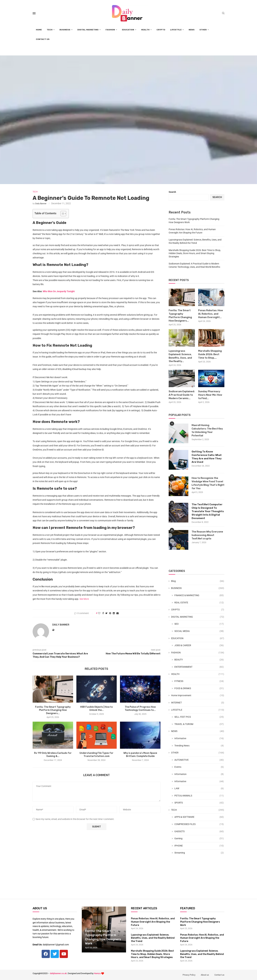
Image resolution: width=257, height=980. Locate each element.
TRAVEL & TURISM (199, 724)
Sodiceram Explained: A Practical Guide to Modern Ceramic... (182, 395)
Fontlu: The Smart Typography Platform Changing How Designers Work (200, 922)
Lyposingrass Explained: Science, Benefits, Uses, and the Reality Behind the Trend (153, 938)
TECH (50, 30)
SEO (199, 624)
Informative (199, 739)
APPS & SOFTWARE (199, 817)
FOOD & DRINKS (199, 688)
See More (84, 599)
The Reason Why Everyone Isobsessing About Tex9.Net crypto (207, 535)
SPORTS (199, 803)
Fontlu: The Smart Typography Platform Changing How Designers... (53, 710)
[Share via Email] (118, 613)
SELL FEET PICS (199, 717)
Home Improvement (198, 696)
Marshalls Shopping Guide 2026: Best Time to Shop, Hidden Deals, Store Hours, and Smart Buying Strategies (195, 253)
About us (205, 975)
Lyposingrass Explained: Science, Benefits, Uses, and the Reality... (180, 356)
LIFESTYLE (176, 30)
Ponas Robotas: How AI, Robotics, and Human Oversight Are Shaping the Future (153, 922)
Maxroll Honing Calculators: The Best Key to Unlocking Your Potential (207, 430)
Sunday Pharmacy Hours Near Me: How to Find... (210, 395)
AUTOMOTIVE (199, 760)
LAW (199, 789)
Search (172, 192)
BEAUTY (199, 660)
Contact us (219, 975)
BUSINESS (65, 30)
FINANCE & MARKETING (199, 595)
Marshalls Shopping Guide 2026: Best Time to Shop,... (210, 354)
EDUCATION (128, 30)
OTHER (203, 30)
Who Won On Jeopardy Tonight (59, 291)
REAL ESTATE (199, 603)
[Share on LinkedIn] (114, 613)
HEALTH (145, 30)
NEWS (192, 30)
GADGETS (199, 832)
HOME (39, 30)
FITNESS (199, 681)
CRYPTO (161, 30)
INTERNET (198, 703)
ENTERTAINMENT (199, 667)
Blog (198, 581)
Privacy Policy (189, 975)
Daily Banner (41, 204)
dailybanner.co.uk (58, 973)
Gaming (199, 839)
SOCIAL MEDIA (199, 631)
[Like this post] (99, 613)
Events (199, 767)
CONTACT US (43, 39)
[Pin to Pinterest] (110, 613)
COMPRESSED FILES (199, 824)
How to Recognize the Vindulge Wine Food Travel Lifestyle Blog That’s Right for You (208, 483)
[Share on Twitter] (106, 613)
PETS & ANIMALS (199, 796)
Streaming (199, 853)
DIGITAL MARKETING (88, 30)
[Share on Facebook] (103, 613)
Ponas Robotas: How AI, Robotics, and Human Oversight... (211, 314)
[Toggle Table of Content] (62, 214)
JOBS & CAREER (199, 646)
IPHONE (199, 846)
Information (199, 774)
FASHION (110, 30)
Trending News (199, 746)
